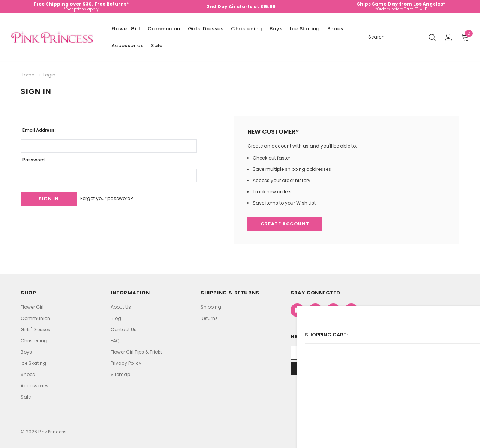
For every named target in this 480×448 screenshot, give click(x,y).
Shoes (335, 29)
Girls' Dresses (206, 29)
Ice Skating (305, 29)
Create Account (286, 223)
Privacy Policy (126, 363)
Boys (276, 29)
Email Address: (39, 128)
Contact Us (124, 329)
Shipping (211, 307)
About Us (121, 307)
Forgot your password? (116, 197)
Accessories (127, 46)
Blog (116, 318)
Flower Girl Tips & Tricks (137, 352)
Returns (209, 318)
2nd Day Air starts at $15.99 (241, 7)
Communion (164, 29)
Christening (247, 29)
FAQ (115, 340)
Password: (34, 158)
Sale (157, 46)
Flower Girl (126, 29)
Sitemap (120, 374)
